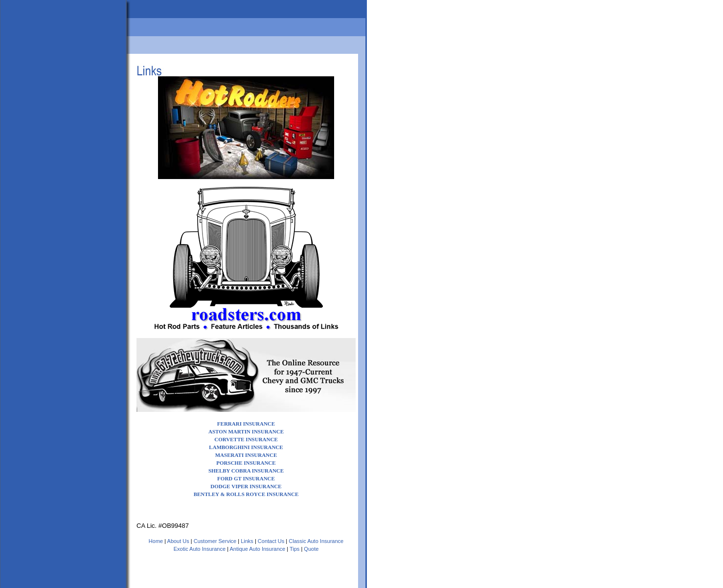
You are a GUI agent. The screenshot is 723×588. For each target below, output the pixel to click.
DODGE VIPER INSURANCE (246, 486)
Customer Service (215, 541)
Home (156, 541)
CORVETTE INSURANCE (246, 439)
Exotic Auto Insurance (200, 549)
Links (247, 541)
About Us (178, 541)
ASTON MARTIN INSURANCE (246, 431)
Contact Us (271, 541)
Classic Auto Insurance (316, 541)
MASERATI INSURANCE (246, 455)
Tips (294, 549)
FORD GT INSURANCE (246, 478)
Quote (311, 549)
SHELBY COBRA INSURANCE (246, 471)
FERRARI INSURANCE (246, 424)
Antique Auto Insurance (257, 549)
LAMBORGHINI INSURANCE (246, 447)
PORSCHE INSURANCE (246, 463)
